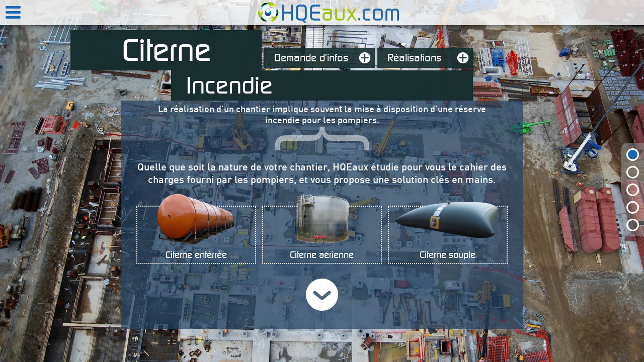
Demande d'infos (325, 58)
